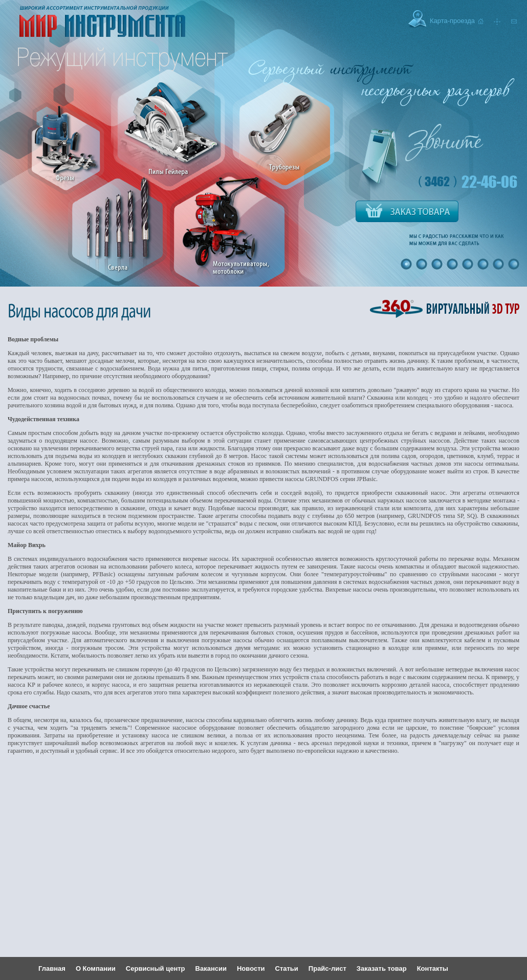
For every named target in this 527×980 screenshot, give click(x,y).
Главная (52, 968)
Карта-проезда (452, 21)
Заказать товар (382, 968)
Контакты (433, 968)
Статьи (287, 968)
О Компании (96, 968)
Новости (251, 968)
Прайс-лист (327, 968)
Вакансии (211, 968)
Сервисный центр (156, 968)
